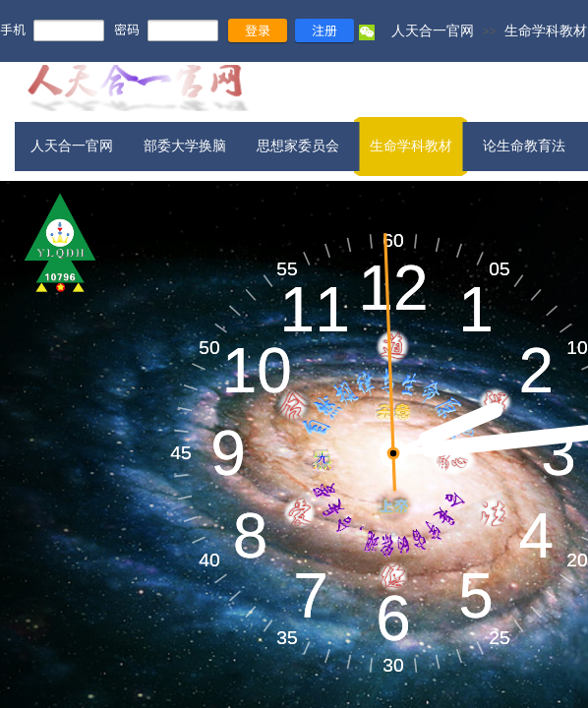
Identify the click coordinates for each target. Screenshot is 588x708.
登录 (258, 30)
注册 (324, 30)
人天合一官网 (433, 30)
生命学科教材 (546, 30)
